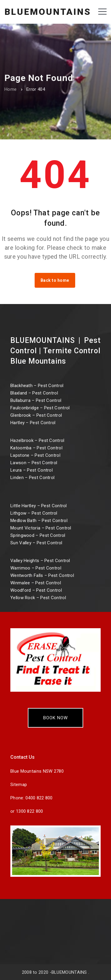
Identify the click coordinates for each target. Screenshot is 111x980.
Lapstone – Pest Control (35, 455)
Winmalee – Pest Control (36, 583)
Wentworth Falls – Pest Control (42, 575)
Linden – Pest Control (32, 478)
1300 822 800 (30, 811)
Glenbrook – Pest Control (36, 415)
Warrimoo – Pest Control (36, 568)
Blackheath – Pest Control (37, 386)
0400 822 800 (39, 798)
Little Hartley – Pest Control (39, 506)
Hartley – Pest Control (33, 423)
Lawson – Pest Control (34, 463)
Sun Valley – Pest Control (36, 543)
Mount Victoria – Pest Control (41, 528)
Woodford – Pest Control (36, 590)
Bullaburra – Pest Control (36, 400)
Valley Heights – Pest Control (40, 561)
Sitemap (19, 785)
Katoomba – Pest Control (36, 448)
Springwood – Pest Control (38, 535)
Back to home (55, 280)
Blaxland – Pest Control (34, 393)
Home (11, 89)
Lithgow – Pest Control (34, 513)
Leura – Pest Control (32, 470)
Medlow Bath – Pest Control (39, 521)
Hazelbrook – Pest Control (37, 440)
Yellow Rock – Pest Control (38, 598)
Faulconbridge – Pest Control (40, 408)
